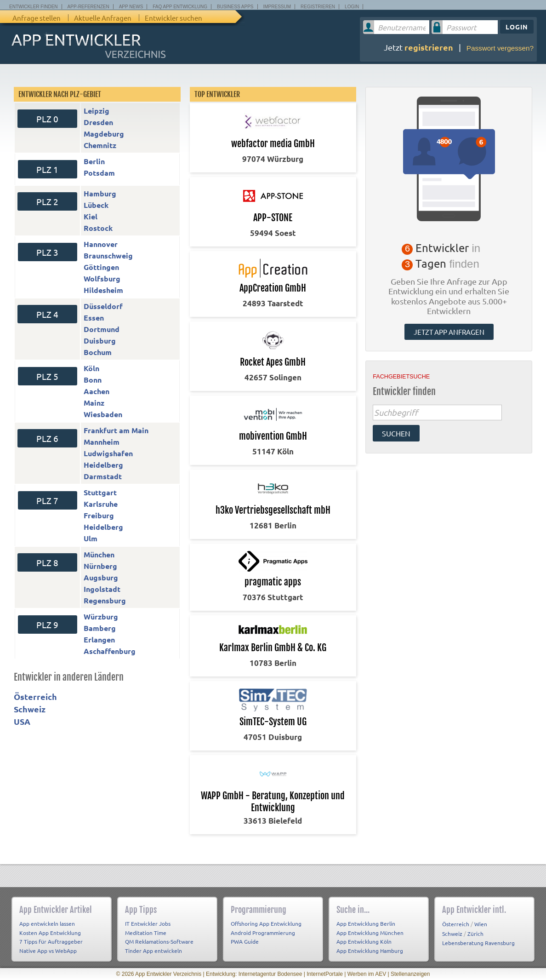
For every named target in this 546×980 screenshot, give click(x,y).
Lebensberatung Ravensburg (478, 943)
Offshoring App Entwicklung (266, 923)
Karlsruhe (101, 504)
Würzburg (101, 616)
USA (22, 721)
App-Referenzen (88, 7)
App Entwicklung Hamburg (370, 951)
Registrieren (318, 7)
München (99, 554)
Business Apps (235, 7)
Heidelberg (103, 465)
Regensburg (105, 600)
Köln (91, 368)
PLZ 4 (47, 314)
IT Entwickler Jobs (148, 923)
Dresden (98, 122)
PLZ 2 (47, 201)
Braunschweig (108, 255)
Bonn (93, 380)
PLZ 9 (47, 625)
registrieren (429, 47)
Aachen (97, 391)
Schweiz (30, 709)
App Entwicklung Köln (364, 941)
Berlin (94, 161)
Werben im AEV (367, 974)
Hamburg (100, 193)
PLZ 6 (47, 438)
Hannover (101, 244)
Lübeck (96, 205)
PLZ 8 (47, 562)
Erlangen (99, 639)
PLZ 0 (47, 119)
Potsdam (99, 173)
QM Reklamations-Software (159, 941)
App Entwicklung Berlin (366, 923)
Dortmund (102, 329)
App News (131, 7)
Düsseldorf (103, 306)
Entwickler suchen (173, 18)
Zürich (475, 934)
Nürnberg (100, 566)
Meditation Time (146, 933)
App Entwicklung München (370, 933)
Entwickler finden (34, 7)
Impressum (277, 7)
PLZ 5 (47, 376)
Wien (481, 924)
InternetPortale (325, 974)
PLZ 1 (47, 169)
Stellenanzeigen (410, 974)
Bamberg (100, 628)
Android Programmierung (263, 933)
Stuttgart (100, 492)
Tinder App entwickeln (154, 951)
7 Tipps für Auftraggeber (51, 941)
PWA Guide (245, 941)
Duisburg (100, 341)
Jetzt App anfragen (449, 332)
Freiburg (99, 515)
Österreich (35, 696)
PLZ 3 (47, 252)
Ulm (91, 538)
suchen (396, 433)
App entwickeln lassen (47, 923)
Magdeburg (104, 134)
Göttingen (101, 267)
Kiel (91, 216)
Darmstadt (103, 476)
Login (352, 7)
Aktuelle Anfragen (103, 18)
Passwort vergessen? (500, 48)
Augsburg (101, 577)
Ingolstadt (102, 589)
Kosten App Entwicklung (50, 933)
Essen (94, 318)
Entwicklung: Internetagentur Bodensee (254, 974)
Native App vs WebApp (48, 951)
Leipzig (97, 111)
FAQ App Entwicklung (180, 7)
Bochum (98, 352)
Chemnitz (100, 145)
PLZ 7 (47, 500)
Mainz (94, 403)
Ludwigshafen (108, 453)
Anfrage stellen (37, 18)
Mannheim (102, 442)
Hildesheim (103, 290)
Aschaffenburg (110, 651)
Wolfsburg (102, 278)
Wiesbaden (103, 414)
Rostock (98, 228)
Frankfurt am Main (116, 430)
